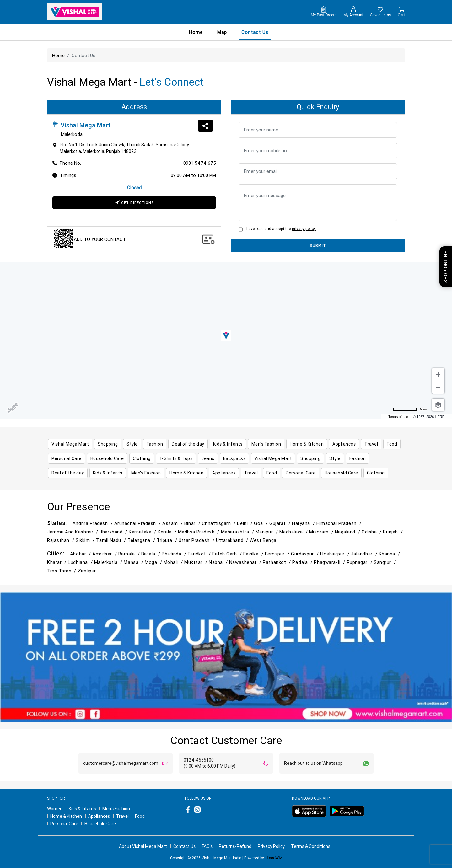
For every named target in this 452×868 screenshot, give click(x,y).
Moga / (154, 562)
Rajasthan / (61, 540)
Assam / (173, 523)
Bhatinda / (175, 554)
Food (140, 816)
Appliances (99, 816)
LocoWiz (274, 858)
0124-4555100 (199, 760)
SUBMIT (318, 246)
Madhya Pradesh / (199, 532)
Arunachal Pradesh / (138, 523)
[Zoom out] (438, 387)
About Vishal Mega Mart (143, 846)
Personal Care (64, 824)
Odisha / (372, 532)
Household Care (100, 824)
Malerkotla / (109, 562)
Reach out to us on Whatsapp (313, 763)
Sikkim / (86, 540)
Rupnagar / (360, 562)
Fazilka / (254, 554)
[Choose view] (438, 405)
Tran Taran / (62, 571)
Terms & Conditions (311, 846)
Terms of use (398, 417)
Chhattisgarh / (220, 523)
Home (196, 32)
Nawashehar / (246, 562)
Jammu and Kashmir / (73, 532)
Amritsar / (105, 554)
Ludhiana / (81, 562)
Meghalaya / (294, 532)
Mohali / (174, 562)
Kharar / (57, 562)
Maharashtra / (238, 532)
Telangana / (142, 540)
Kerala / (168, 532)
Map (222, 32)
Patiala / (303, 562)
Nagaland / (348, 532)
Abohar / (81, 554)
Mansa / (134, 562)
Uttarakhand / (233, 540)
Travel (122, 816)
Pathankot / (277, 562)
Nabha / (219, 562)
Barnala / (130, 554)
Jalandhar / (365, 554)
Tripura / (168, 540)
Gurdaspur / (306, 554)
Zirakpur (87, 571)
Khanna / (390, 554)
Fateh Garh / (228, 554)
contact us (255, 32)
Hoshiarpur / (336, 554)
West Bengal (264, 540)
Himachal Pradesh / (340, 523)
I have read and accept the (280, 229)
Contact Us (184, 846)
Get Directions (134, 203)
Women (55, 809)
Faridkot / (200, 554)
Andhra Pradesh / (93, 523)
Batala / (151, 554)
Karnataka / (143, 532)
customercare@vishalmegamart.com (121, 763)
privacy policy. (304, 229)
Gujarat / (281, 523)
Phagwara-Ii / (330, 562)
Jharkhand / (114, 532)
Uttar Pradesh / (197, 540)
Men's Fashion (116, 809)
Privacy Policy (271, 846)
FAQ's (207, 846)
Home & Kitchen (66, 816)
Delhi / (245, 523)
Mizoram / (322, 532)
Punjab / (393, 532)
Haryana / (304, 523)
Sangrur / (386, 562)
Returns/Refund (235, 846)
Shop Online (446, 267)
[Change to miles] (410, 410)
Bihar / (193, 523)
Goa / (262, 523)
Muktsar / (196, 562)
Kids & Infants (82, 809)
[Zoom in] (438, 374)
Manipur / (267, 532)
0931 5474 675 (200, 163)
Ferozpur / (278, 554)
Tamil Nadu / (112, 540)
